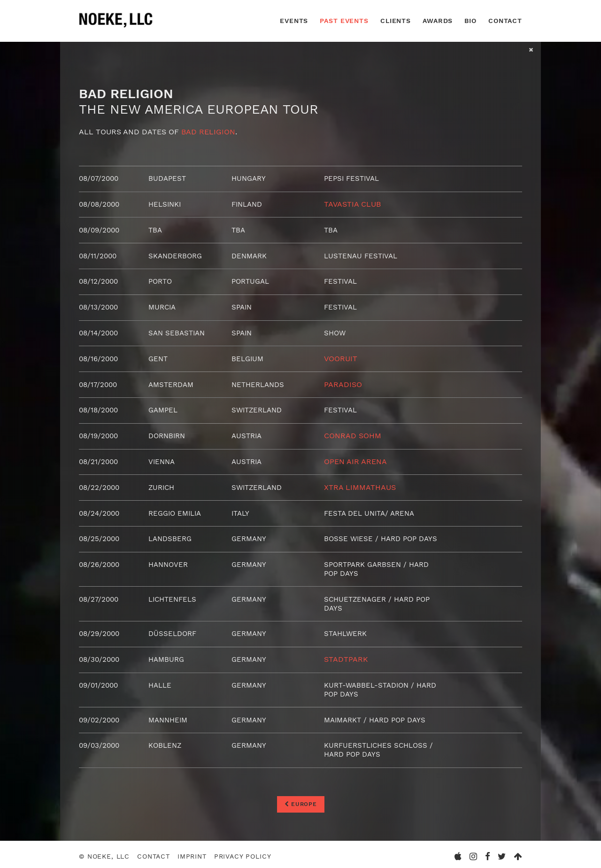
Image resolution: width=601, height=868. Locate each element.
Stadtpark (346, 655)
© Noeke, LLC (104, 852)
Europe (301, 799)
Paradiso (343, 383)
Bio (470, 21)
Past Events (344, 21)
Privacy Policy (243, 852)
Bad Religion (208, 132)
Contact (505, 21)
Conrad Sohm (353, 434)
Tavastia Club (352, 204)
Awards (438, 21)
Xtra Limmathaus (360, 485)
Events (294, 21)
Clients (396, 21)
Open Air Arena (355, 460)
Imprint (192, 852)
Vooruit (341, 357)
